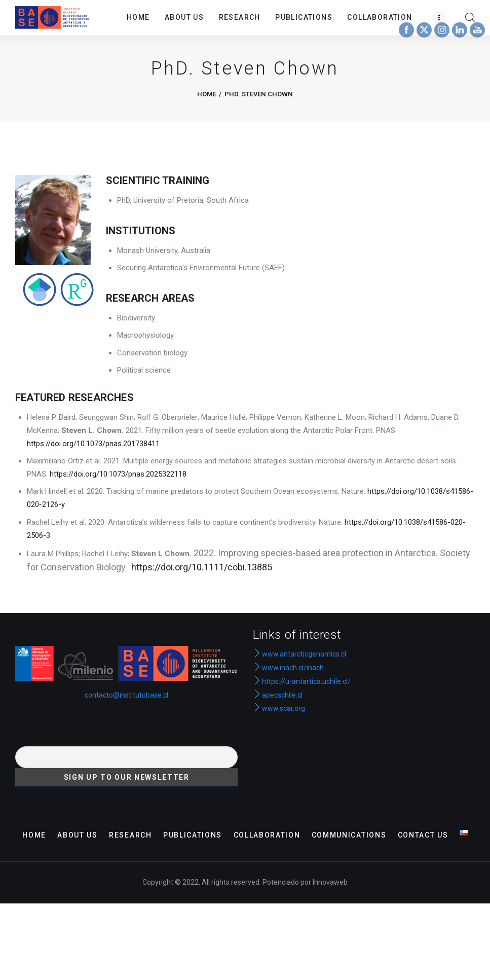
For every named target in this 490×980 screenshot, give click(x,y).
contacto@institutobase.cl (126, 695)
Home (207, 94)
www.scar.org (279, 708)
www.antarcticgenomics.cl (304, 654)
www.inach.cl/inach (293, 668)
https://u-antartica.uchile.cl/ (302, 681)
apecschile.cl (278, 695)
